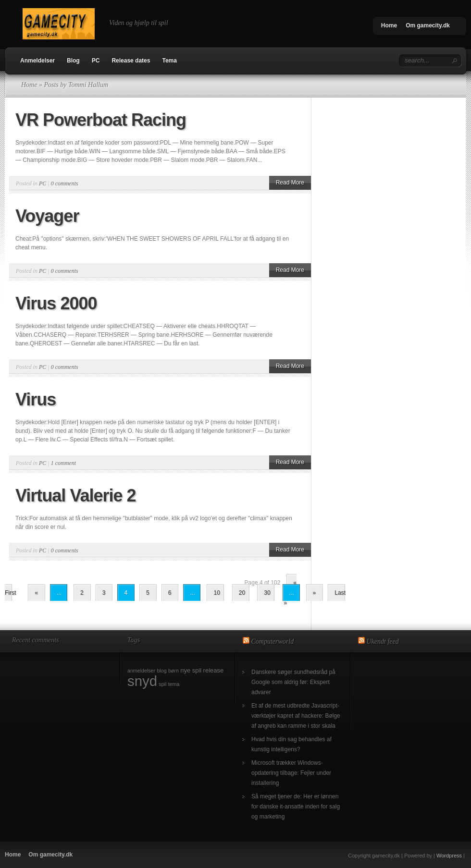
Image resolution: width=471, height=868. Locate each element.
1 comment (63, 463)
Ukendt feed (383, 642)
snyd (142, 681)
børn (174, 671)
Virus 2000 (56, 303)
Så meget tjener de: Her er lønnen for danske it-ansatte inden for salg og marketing (296, 807)
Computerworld (273, 642)
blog (161, 671)
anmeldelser (141, 671)
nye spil (191, 670)
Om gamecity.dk (428, 25)
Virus (36, 399)
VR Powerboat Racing (101, 120)
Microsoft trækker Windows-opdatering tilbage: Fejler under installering (291, 773)
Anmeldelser (37, 61)
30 (267, 593)
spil (162, 684)
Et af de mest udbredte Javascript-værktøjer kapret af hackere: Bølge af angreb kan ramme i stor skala (296, 716)
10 (217, 593)
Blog (73, 61)
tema (174, 684)
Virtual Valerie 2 (76, 495)
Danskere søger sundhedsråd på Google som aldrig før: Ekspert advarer (293, 682)
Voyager (47, 216)
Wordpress (449, 856)
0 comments (65, 183)
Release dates (131, 61)
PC (96, 61)
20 (242, 593)
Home (389, 25)
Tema (169, 61)
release (214, 670)
